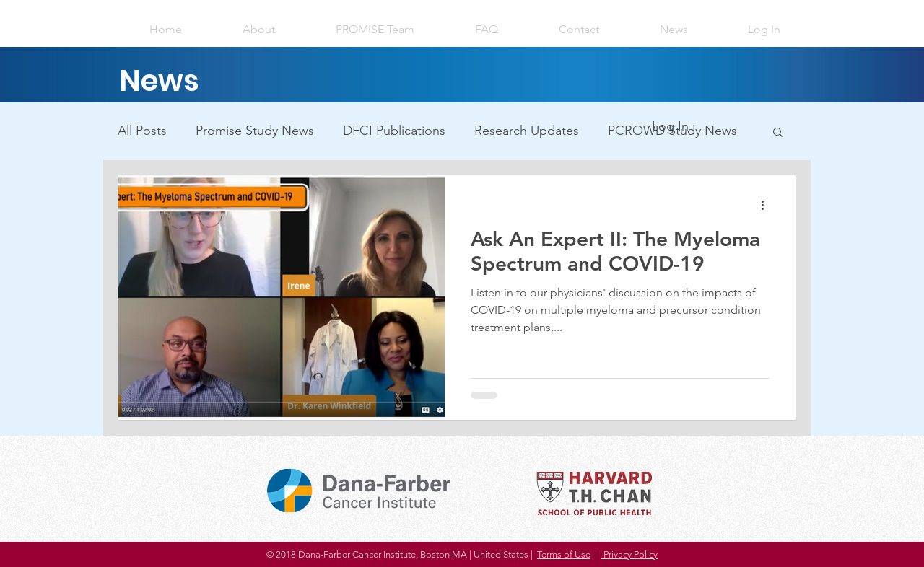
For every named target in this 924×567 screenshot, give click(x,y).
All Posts (142, 131)
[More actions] (767, 205)
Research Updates (527, 131)
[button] (764, 30)
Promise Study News (255, 131)
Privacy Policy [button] (629, 554)
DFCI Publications (394, 131)
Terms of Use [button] (564, 554)
